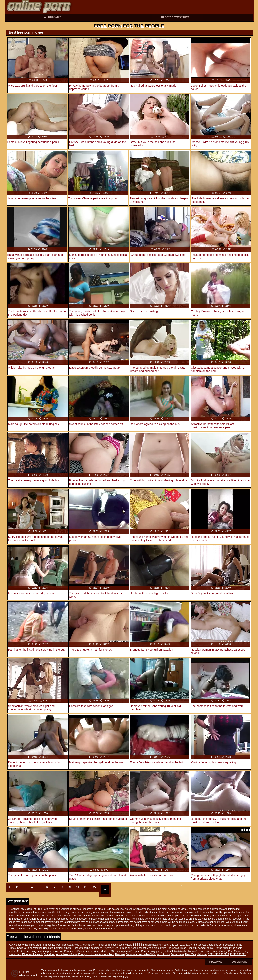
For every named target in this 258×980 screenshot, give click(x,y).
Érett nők (168, 951)
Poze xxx (78, 948)
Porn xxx (67, 948)
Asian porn (46, 951)
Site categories (115, 909)
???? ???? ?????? (218, 954)
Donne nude (222, 948)
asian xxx (59, 951)
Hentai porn (103, 945)
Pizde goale (236, 948)
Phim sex (120, 954)
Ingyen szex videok (121, 945)
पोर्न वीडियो (138, 945)
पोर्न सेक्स (73, 954)
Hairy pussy (156, 951)
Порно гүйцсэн (31, 951)
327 (94, 887)
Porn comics (48, 945)
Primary (52, 17)
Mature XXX (15, 951)
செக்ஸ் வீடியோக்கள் (186, 951)
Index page (216, 962)
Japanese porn (215, 945)
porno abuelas (92, 948)
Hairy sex (202, 954)
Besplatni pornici (52, 948)
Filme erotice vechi (33, 954)
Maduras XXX (109, 951)
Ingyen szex (150, 945)
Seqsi (20, 948)
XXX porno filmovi (160, 954)
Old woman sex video (138, 954)
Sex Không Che (76, 945)
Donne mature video (89, 951)
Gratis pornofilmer (209, 951)
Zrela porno (123, 951)
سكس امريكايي (177, 945)
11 (85, 887)
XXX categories (176, 17)
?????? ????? (238, 954)
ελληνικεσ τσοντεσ (196, 945)
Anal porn (91, 945)
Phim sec (162, 945)
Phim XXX (190, 954)
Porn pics (61, 945)
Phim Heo (166, 948)
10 (78, 887)
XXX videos (15, 945)
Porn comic (70, 951)
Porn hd (123, 948)
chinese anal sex (137, 948)
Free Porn (24, 972)
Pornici (145, 951)
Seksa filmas (179, 948)
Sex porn (135, 951)
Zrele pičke (153, 948)
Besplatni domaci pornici (201, 948)
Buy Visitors (239, 962)
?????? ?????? (109, 948)
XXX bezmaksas (33, 948)
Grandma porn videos (56, 954)
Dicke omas (178, 954)
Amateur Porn (106, 954)
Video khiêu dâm (31, 945)
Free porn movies (88, 954)
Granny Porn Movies (231, 951)
